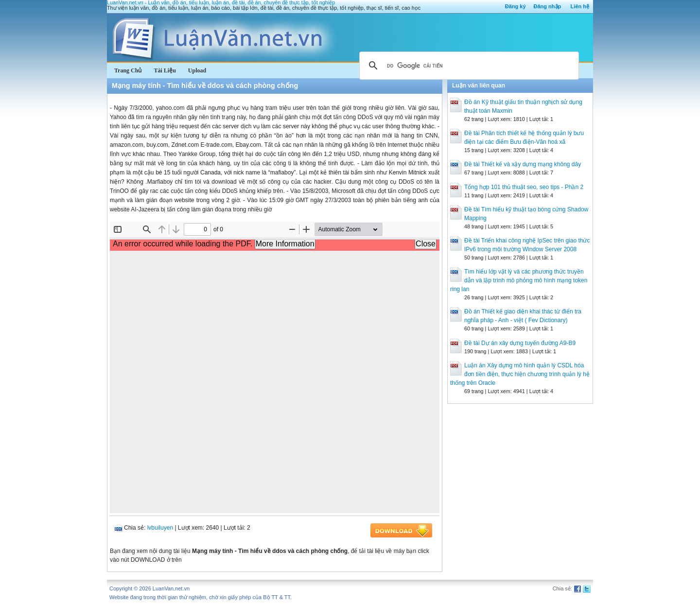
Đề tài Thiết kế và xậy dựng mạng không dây (523, 164)
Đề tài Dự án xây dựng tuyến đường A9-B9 (520, 343)
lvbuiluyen (160, 528)
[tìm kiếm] (468, 66)
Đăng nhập (548, 6)
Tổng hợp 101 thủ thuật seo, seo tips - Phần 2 (524, 187)
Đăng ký (516, 6)
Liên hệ (580, 6)
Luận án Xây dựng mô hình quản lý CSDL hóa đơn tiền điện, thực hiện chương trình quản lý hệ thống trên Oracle (520, 374)
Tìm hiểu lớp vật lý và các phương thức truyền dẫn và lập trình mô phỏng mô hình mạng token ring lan (519, 280)
